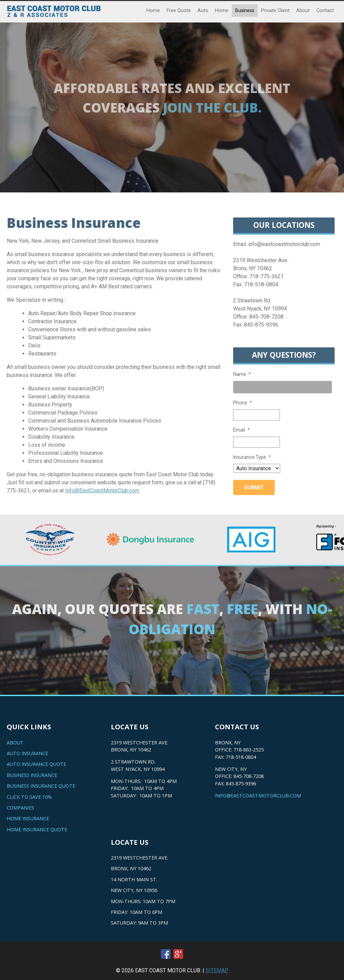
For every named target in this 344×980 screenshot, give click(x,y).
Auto (203, 11)
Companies (20, 808)
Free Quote (179, 11)
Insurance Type (252, 457)
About (303, 11)
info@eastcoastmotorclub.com (258, 796)
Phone (243, 403)
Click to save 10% (29, 797)
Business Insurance (32, 775)
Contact (325, 11)
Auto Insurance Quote (36, 764)
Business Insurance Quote (41, 786)
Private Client (275, 11)
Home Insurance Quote (37, 829)
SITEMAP (217, 970)
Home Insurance (28, 818)
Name (242, 374)
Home (153, 11)
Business (245, 11)
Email (242, 430)
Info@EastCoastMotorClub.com (102, 491)
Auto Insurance (27, 753)
